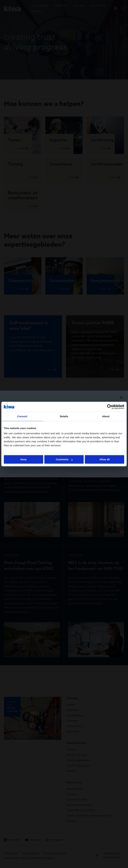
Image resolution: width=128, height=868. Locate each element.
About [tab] (106, 416)
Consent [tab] (22, 416)
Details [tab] (64, 416)
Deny (23, 459)
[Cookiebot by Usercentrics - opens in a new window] (110, 407)
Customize (64, 459)
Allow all (105, 459)
